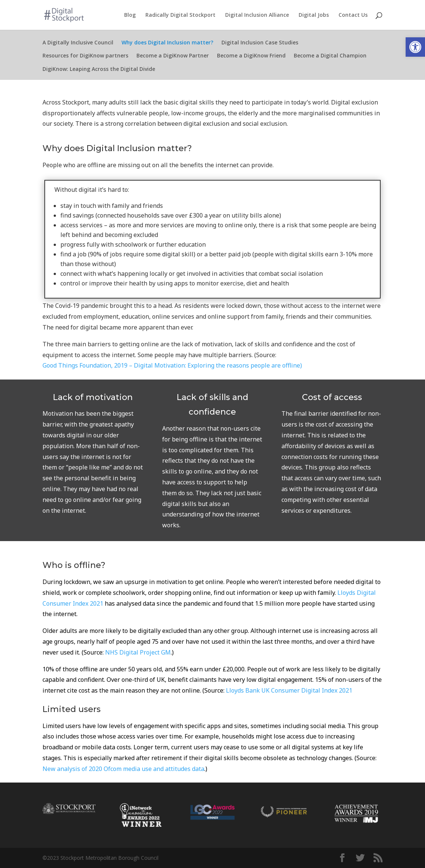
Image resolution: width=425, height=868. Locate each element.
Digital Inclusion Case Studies (260, 44)
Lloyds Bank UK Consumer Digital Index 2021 (289, 690)
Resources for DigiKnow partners (85, 57)
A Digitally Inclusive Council (78, 44)
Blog (130, 15)
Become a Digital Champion (330, 57)
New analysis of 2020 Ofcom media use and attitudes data (123, 769)
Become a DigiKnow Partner (173, 57)
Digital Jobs (314, 15)
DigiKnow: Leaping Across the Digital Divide (99, 71)
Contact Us (353, 15)
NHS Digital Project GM (138, 652)
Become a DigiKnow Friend (251, 57)
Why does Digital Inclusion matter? (167, 44)
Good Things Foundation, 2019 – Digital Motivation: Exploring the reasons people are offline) (172, 365)
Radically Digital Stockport (180, 15)
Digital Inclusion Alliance (257, 15)
